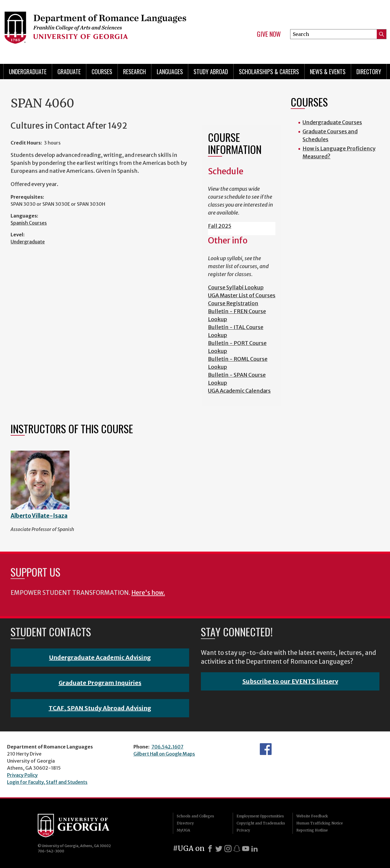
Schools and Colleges (195, 816)
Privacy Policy (22, 775)
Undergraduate (28, 72)
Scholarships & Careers (269, 72)
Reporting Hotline (312, 830)
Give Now (269, 34)
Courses (102, 72)
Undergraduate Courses (332, 122)
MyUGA (183, 830)
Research (134, 72)
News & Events (328, 72)
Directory (369, 72)
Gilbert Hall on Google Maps (164, 754)
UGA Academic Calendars (239, 391)
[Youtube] (246, 849)
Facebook (266, 749)
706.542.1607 (167, 747)
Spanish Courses (29, 223)
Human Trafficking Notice (320, 823)
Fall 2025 (220, 226)
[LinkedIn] (255, 849)
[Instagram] (228, 849)
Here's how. (148, 593)
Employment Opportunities (260, 816)
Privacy (243, 830)
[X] (219, 849)
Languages (170, 72)
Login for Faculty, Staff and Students (47, 782)
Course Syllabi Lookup (236, 287)
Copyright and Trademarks (261, 823)
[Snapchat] (237, 849)
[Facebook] (210, 849)
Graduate (69, 72)
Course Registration (233, 303)
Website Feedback (312, 816)
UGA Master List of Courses (242, 295)
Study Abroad (211, 72)
